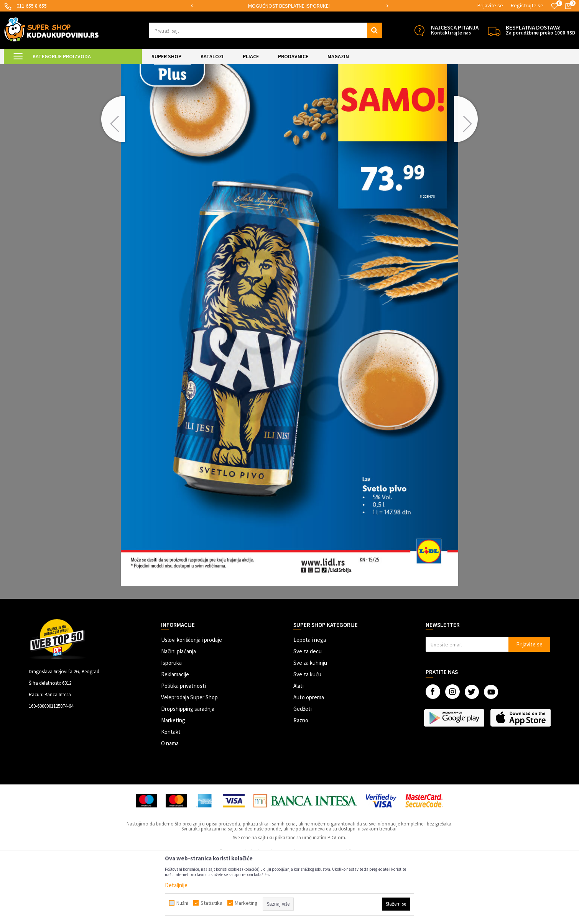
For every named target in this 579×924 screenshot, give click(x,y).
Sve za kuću (307, 738)
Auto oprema (309, 761)
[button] (266, 30)
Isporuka (171, 727)
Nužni (182, 903)
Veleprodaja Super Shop (189, 761)
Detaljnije (176, 885)
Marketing (173, 784)
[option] (289, 6)
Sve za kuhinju (310, 727)
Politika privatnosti (183, 750)
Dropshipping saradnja (188, 773)
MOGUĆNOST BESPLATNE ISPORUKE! (289, 6)
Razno (301, 784)
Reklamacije (175, 738)
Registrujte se (527, 5)
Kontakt (171, 796)
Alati (299, 750)
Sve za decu (308, 715)
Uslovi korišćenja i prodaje (192, 704)
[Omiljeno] (554, 6)
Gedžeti (303, 773)
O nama (170, 807)
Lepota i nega (310, 704)
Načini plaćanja (178, 715)
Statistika (211, 903)
